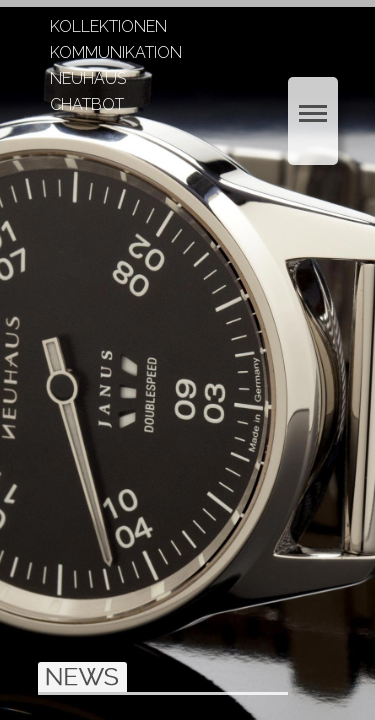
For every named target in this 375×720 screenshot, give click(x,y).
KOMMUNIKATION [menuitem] (116, 53)
